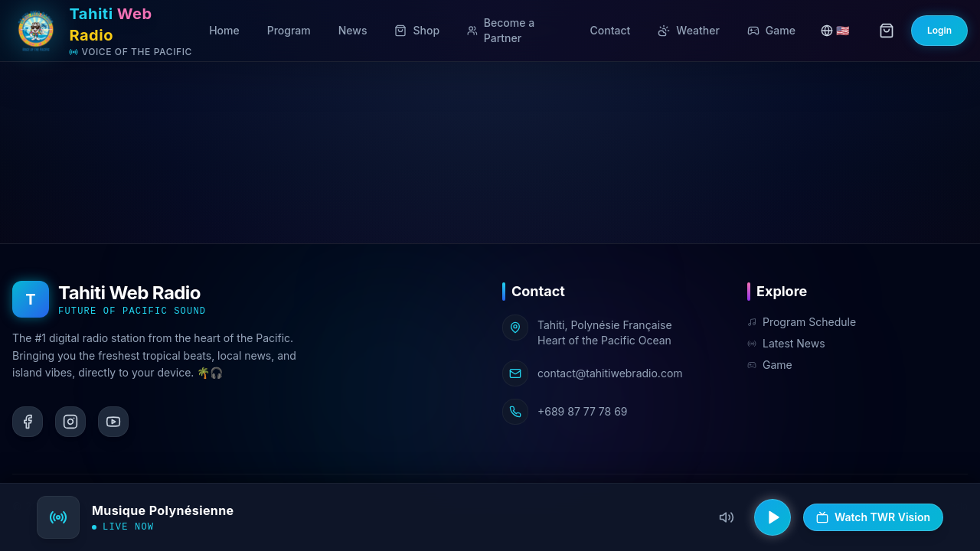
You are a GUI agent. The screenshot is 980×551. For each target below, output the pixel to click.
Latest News (786, 343)
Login (939, 30)
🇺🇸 (835, 30)
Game (770, 365)
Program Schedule (802, 322)
